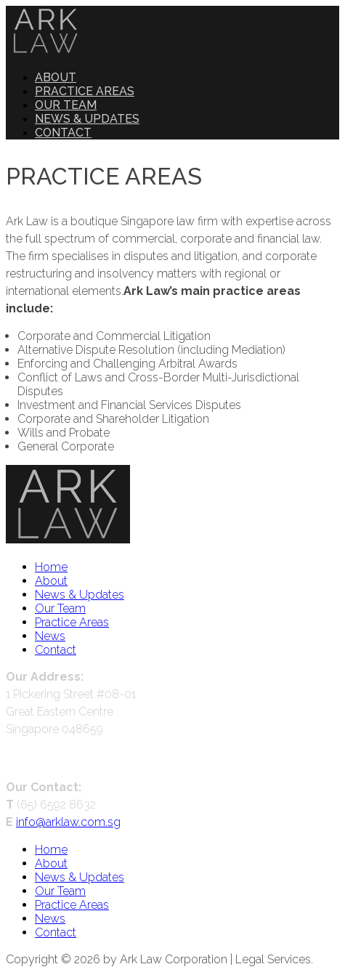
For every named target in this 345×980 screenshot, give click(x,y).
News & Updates (87, 119)
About (56, 77)
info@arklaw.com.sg (68, 822)
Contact (63, 133)
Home (51, 567)
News (50, 636)
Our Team (66, 105)
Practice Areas (85, 91)
